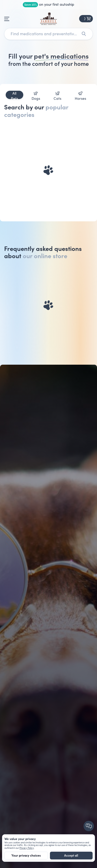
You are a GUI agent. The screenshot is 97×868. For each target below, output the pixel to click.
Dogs (36, 95)
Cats (57, 95)
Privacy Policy (27, 848)
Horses (80, 95)
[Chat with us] (89, 827)
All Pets (14, 95)
